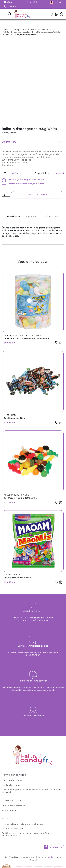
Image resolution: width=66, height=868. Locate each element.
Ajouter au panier (37, 195)
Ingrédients (32, 216)
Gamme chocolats (22, 32)
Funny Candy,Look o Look (27, 335)
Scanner (57, 847)
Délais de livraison (13, 828)
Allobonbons (12, 495)
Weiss (5, 132)
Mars (7, 415)
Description (13, 216)
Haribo (25, 495)
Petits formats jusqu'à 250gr (48, 32)
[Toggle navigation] (5, 14)
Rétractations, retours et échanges (23, 824)
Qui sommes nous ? (13, 780)
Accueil (5, 29)
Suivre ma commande (14, 806)
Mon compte (9, 810)
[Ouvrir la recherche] (10, 14)
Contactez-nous (11, 785)
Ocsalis (49, 857)
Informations (52, 216)
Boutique (17, 29)
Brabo (8, 335)
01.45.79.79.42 (12, 7)
